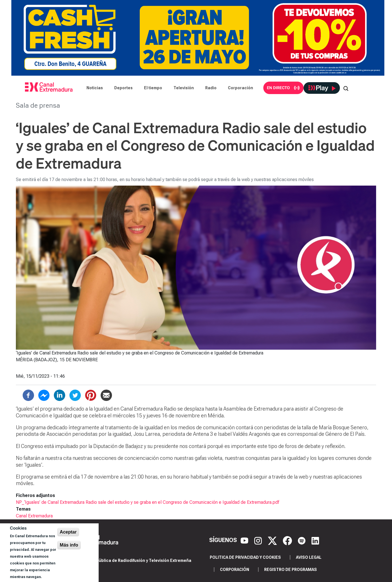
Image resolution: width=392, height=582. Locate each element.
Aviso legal (309, 557)
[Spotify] (302, 540)
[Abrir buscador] (346, 88)
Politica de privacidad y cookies (245, 557)
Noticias (95, 88)
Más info (69, 545)
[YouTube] (245, 540)
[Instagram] (259, 540)
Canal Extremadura (34, 516)
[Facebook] (288, 540)
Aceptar (68, 532)
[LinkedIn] (315, 540)
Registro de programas (291, 570)
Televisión (184, 88)
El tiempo (153, 88)
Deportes (123, 88)
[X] (273, 540)
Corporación (241, 88)
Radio (211, 88)
